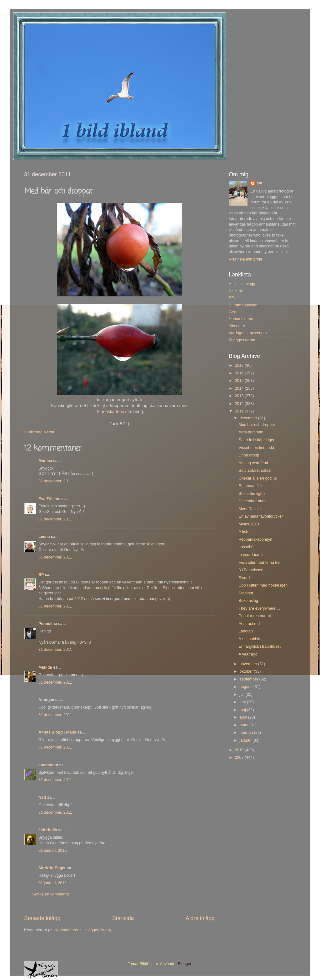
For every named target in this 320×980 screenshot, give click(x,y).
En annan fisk (250, 486)
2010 (240, 750)
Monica (45, 461)
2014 (240, 388)
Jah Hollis (48, 830)
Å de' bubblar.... (252, 639)
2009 (240, 758)
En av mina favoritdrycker (261, 516)
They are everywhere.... (259, 608)
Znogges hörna (242, 340)
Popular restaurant (255, 616)
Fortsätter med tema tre (259, 563)
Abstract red (249, 624)
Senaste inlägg (42, 918)
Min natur (237, 326)
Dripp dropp (249, 455)
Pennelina (48, 624)
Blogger (185, 964)
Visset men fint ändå (256, 448)
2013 (240, 396)
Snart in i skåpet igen (257, 440)
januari (246, 740)
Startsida (123, 918)
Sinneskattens (111, 412)
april (244, 717)
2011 (240, 411)
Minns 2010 (249, 524)
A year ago (248, 654)
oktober (247, 671)
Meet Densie (250, 509)
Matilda (45, 667)
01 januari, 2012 (52, 851)
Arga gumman (251, 432)
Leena (44, 537)
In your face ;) (250, 555)
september (250, 679)
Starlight (246, 593)
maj (243, 710)
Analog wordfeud (253, 463)
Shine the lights (252, 494)
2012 (240, 404)
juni (243, 702)
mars (245, 725)
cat (259, 183)
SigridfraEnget (52, 868)
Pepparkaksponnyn (255, 539)
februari (247, 733)
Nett (42, 797)
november (249, 664)
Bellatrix (236, 291)
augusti (247, 687)
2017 (240, 365)
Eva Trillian (49, 499)
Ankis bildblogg (242, 284)
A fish (243, 532)
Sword (244, 578)
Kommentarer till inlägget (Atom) (83, 930)
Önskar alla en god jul (257, 478)
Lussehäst (247, 547)
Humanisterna (241, 319)
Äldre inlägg (200, 918)
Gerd (233, 312)
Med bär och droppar (257, 425)
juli (243, 695)
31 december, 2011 (55, 481)
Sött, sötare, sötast (255, 470)
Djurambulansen (243, 305)
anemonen (48, 765)
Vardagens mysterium (248, 333)
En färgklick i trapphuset (259, 646)
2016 (240, 373)
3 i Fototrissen (251, 570)
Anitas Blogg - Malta (57, 732)
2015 (240, 381)
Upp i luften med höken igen (263, 585)
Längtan (246, 631)
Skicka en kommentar (51, 894)
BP (41, 575)
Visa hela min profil (245, 259)
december (249, 418)
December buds (252, 501)
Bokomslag (248, 601)
